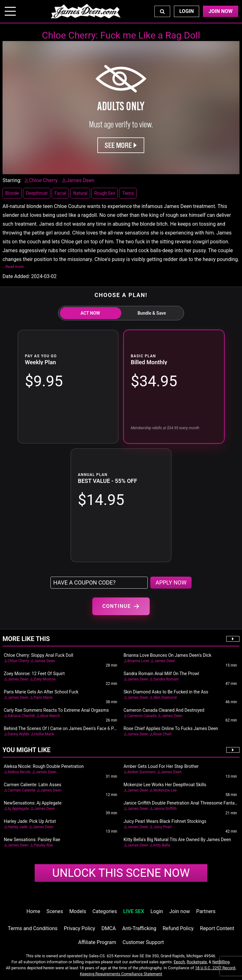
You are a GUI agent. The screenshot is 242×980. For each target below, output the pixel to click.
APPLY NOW (171, 582)
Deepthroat (37, 193)
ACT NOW (90, 313)
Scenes (55, 911)
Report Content (217, 928)
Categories (105, 911)
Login (187, 11)
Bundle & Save (152, 313)
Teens (128, 193)
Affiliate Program (97, 942)
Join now (179, 911)
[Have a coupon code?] (99, 583)
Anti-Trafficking (139, 928)
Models (78, 911)
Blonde (12, 193)
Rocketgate (197, 962)
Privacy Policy (79, 928)
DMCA (109, 928)
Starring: (12, 180)
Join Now (221, 11)
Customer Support (143, 942)
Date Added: (16, 276)
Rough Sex (105, 193)
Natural (80, 193)
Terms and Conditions (33, 928)
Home (33, 911)
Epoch (179, 962)
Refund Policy (178, 928)
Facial (60, 193)
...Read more (13, 267)
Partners (206, 911)
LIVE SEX (134, 911)
